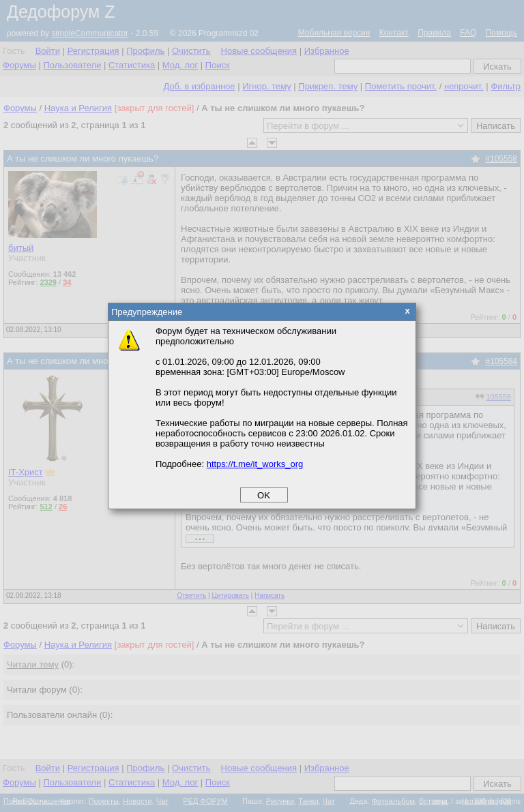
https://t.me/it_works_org (255, 464)
